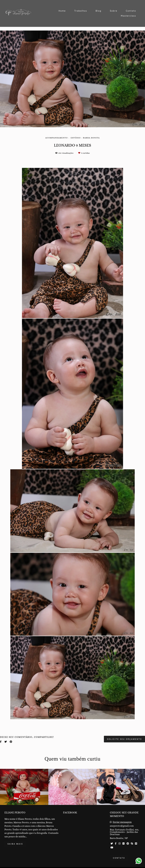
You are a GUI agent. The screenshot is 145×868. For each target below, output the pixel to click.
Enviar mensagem (122, 822)
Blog (99, 11)
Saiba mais (15, 844)
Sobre (114, 11)
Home (62, 11)
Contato (131, 11)
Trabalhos (81, 11)
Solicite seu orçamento (124, 739)
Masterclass (128, 16)
